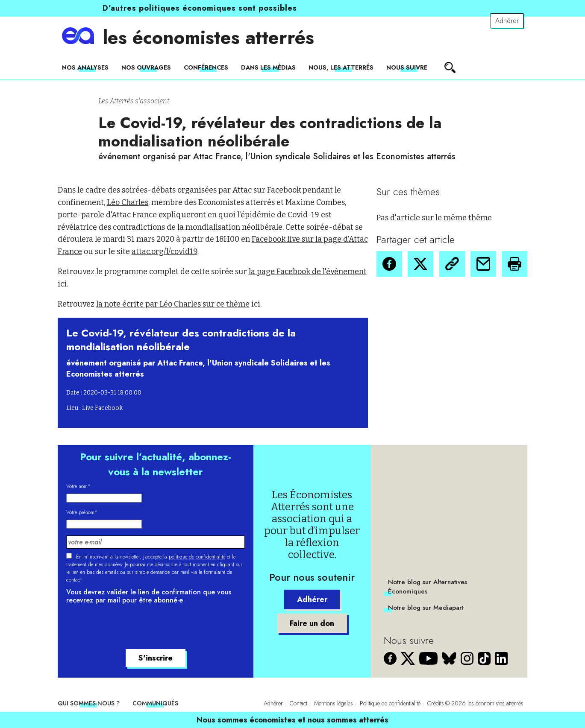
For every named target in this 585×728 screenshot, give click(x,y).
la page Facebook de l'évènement (308, 272)
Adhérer (507, 21)
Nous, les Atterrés (341, 67)
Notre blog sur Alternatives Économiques (428, 587)
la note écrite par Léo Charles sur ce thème (173, 304)
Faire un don (312, 623)
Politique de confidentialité (390, 703)
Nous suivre (407, 67)
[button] (389, 264)
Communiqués (155, 703)
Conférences (206, 67)
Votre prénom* (82, 512)
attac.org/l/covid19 (165, 251)
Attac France (134, 215)
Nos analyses (85, 67)
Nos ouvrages (146, 67)
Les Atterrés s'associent (134, 101)
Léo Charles (128, 202)
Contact (298, 703)
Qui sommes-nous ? (89, 703)
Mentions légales (334, 703)
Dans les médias (268, 67)
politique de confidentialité (197, 557)
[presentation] (131, 628)
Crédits (436, 703)
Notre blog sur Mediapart (426, 608)
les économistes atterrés (208, 38)
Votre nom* (78, 486)
